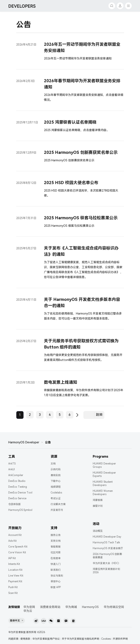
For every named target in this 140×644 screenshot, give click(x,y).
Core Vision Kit (17, 552)
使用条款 (25, 639)
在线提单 (56, 558)
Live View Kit (16, 576)
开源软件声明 (120, 639)
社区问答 (56, 552)
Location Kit (15, 570)
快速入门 (56, 564)
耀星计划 (98, 506)
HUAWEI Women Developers (103, 493)
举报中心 (56, 581)
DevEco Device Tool (20, 493)
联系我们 (56, 570)
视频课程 (56, 487)
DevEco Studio (17, 481)
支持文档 (56, 541)
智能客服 (56, 547)
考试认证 (56, 498)
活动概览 (98, 531)
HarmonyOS (90, 607)
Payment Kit (15, 581)
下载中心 (56, 481)
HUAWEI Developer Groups (104, 465)
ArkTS (12, 464)
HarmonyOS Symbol (20, 510)
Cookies (106, 639)
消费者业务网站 (50, 607)
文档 (53, 464)
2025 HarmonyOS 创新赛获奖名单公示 (81, 152)
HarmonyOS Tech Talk (106, 543)
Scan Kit (13, 593)
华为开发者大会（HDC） (107, 563)
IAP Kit (12, 558)
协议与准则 (57, 576)
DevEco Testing (18, 487)
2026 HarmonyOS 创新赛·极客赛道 (108, 556)
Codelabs (56, 493)
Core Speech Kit (18, 547)
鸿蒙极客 (98, 500)
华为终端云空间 (114, 607)
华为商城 (71, 607)
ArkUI (12, 469)
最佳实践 (56, 475)
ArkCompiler (16, 475)
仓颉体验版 (15, 504)
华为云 (28, 611)
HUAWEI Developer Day (107, 537)
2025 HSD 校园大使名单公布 (71, 183)
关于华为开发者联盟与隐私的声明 (80, 639)
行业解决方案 (58, 504)
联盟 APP (56, 587)
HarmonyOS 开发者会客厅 (108, 548)
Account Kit (15, 535)
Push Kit (13, 587)
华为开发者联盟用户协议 (46, 639)
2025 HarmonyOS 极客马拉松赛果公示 (81, 218)
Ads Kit (12, 541)
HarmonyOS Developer (24, 442)
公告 (48, 442)
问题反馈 (13, 639)
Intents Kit (14, 564)
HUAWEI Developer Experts (104, 474)
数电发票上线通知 (61, 382)
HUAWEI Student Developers (103, 484)
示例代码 (56, 469)
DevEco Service (17, 498)
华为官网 (29, 607)
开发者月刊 (57, 510)
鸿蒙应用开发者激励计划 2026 (106, 571)
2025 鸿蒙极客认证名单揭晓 (70, 122)
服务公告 (56, 535)
